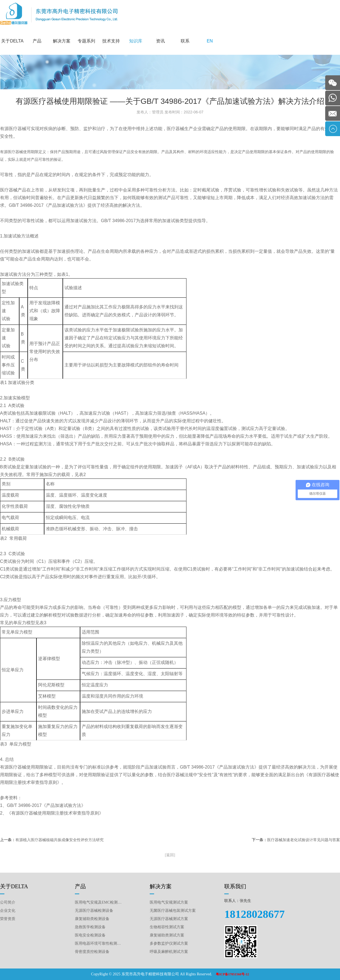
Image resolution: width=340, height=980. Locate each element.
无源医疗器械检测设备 (94, 911)
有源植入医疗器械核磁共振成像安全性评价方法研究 (59, 840)
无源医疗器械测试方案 (169, 919)
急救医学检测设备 (90, 927)
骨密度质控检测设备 (92, 952)
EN (210, 41)
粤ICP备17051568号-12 (232, 974)
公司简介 (8, 902)
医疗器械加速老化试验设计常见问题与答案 (304, 840)
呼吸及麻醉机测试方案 (169, 952)
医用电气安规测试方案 (169, 902)
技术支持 (111, 41)
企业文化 (8, 911)
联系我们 (235, 886)
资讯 (160, 41)
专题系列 (86, 41)
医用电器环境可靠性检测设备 (99, 943)
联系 (185, 41)
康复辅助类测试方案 (167, 935)
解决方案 (62, 41)
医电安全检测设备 (90, 935)
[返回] (170, 855)
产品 (37, 41)
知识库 (136, 41)
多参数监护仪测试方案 (169, 943)
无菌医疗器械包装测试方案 (173, 911)
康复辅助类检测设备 (92, 919)
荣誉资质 (8, 919)
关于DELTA (12, 41)
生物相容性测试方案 (167, 927)
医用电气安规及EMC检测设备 (99, 902)
